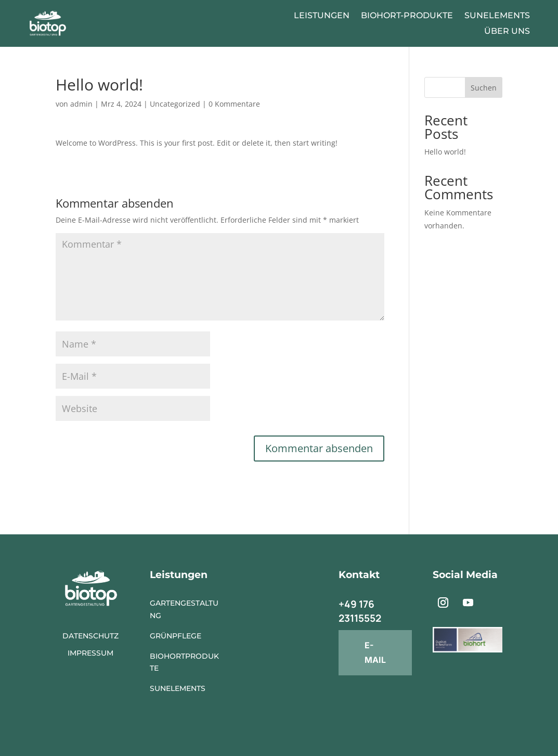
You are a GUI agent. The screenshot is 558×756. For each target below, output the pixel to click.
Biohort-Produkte (407, 16)
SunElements (497, 16)
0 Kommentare (234, 104)
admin (81, 104)
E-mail (375, 652)
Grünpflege (176, 636)
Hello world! (445, 152)
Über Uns (507, 32)
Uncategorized (175, 104)
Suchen (484, 88)
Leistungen (322, 16)
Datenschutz (90, 636)
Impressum (90, 653)
